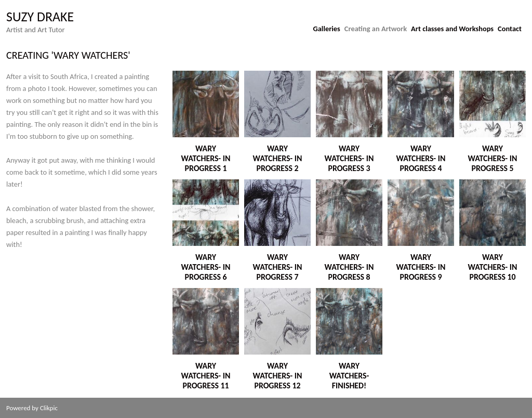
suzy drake (40, 17)
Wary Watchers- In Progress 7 (278, 267)
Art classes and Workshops (452, 29)
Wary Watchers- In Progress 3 (349, 158)
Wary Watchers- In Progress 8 (349, 267)
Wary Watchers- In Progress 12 (278, 376)
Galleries (327, 29)
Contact (510, 29)
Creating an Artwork (376, 29)
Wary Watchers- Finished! (349, 376)
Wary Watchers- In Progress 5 (493, 158)
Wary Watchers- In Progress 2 (278, 158)
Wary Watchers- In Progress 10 (493, 267)
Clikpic (49, 408)
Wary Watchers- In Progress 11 (206, 376)
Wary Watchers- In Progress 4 (421, 158)
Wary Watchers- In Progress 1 (206, 158)
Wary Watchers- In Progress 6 (206, 267)
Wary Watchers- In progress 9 (421, 267)
